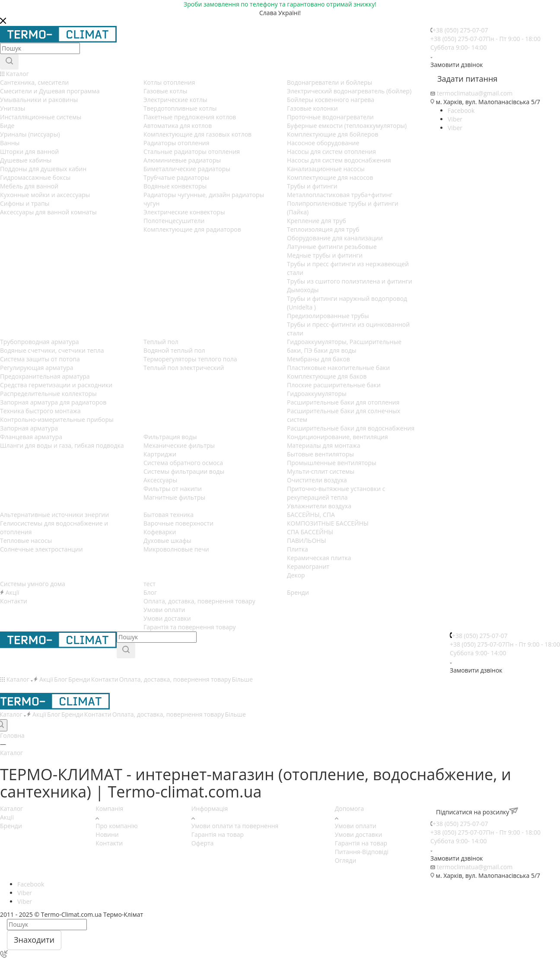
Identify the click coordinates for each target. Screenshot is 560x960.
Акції (7, 817)
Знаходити (34, 940)
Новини (107, 834)
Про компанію (116, 826)
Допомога (350, 809)
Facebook (461, 110)
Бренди (11, 826)
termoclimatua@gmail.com (475, 93)
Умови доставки (359, 834)
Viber (455, 119)
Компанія (109, 809)
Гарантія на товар (218, 834)
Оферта (203, 843)
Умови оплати (356, 826)
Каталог (11, 809)
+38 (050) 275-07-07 (460, 30)
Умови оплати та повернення (235, 826)
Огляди (346, 860)
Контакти (109, 843)
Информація (210, 809)
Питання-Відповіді (362, 852)
